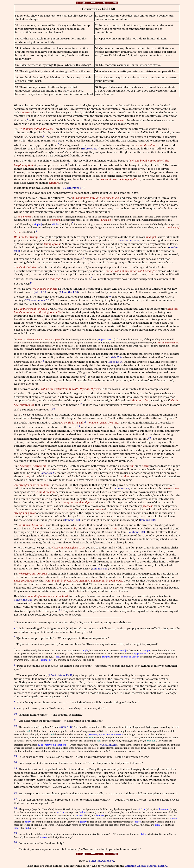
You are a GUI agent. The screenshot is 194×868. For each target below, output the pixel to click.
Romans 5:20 (72, 520)
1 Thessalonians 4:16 (127, 240)
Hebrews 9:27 (90, 148)
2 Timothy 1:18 (69, 292)
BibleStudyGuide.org (101, 861)
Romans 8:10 (100, 568)
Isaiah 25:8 (115, 357)
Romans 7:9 (122, 488)
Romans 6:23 (48, 473)
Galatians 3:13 (136, 532)
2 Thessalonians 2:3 (37, 300)
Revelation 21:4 (108, 745)
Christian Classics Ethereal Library (146, 866)
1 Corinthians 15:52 (61, 675)
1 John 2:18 (39, 292)
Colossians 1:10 (23, 600)
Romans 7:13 (148, 520)
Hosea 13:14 (115, 362)
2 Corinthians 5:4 (73, 188)
